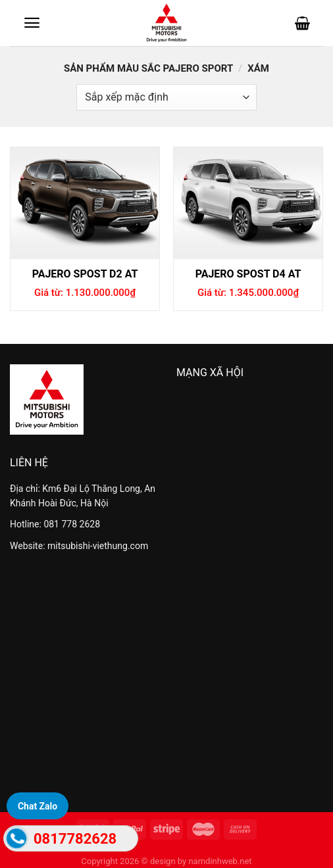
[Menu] (32, 23)
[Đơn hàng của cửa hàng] (166, 97)
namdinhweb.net (220, 861)
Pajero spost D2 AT (85, 274)
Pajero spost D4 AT (248, 274)
